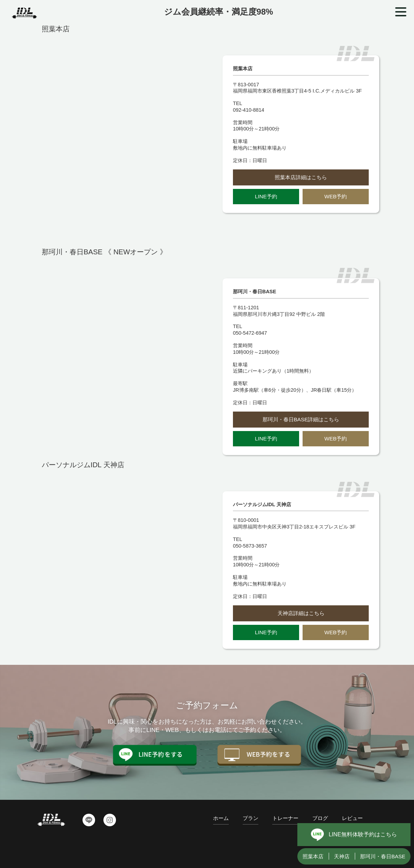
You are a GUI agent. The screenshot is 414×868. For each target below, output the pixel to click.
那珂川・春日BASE (383, 856)
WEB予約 (336, 196)
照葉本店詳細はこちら (301, 177)
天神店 (342, 856)
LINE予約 (266, 196)
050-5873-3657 (250, 546)
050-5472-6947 (250, 333)
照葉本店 (313, 856)
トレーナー (285, 818)
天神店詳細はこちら (301, 613)
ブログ (320, 818)
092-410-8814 (249, 110)
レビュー (352, 818)
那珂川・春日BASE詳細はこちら (301, 419)
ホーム (221, 818)
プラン (251, 818)
